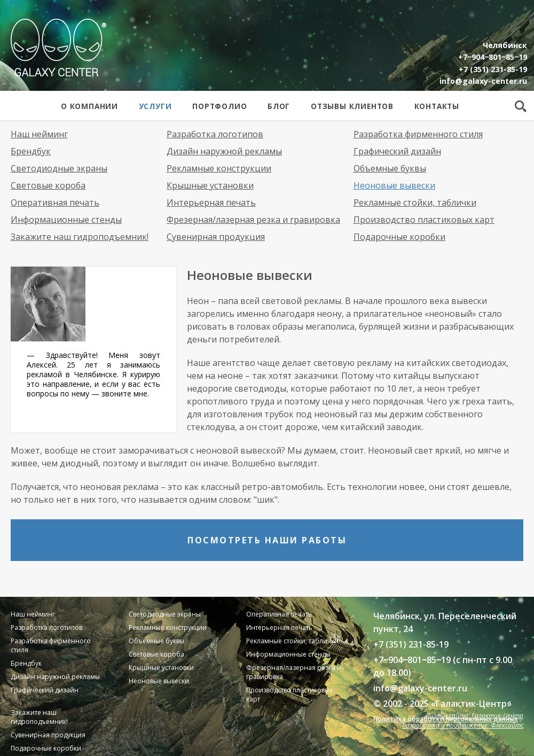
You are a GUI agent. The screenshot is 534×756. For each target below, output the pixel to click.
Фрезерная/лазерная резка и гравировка (253, 220)
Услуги (155, 106)
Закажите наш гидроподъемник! (80, 237)
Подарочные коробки (399, 237)
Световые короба (48, 185)
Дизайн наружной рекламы (224, 151)
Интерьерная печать (211, 202)
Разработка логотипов (215, 134)
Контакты (437, 106)
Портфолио (219, 106)
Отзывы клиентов (352, 106)
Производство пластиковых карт (424, 220)
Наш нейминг (39, 134)
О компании (89, 106)
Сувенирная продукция (216, 237)
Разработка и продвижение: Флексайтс (463, 725)
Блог (279, 106)
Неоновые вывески (394, 185)
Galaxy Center (58, 48)
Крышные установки (210, 185)
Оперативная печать (55, 202)
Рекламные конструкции (219, 168)
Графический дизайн (397, 151)
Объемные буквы (390, 168)
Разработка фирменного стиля (418, 134)
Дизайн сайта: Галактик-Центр (474, 716)
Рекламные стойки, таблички (415, 202)
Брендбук (31, 151)
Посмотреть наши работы (267, 540)
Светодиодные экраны (59, 168)
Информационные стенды (66, 220)
